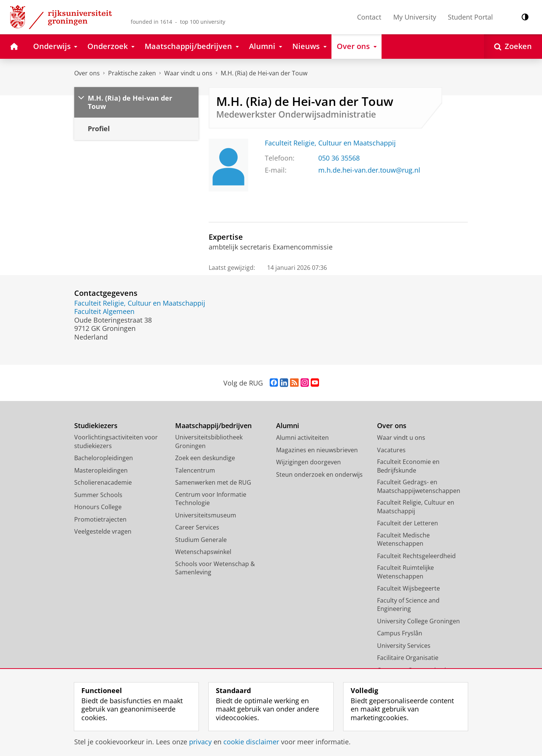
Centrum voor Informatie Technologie (211, 499)
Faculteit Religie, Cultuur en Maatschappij (330, 143)
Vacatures (391, 450)
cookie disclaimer (251, 742)
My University (415, 17)
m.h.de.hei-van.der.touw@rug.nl (369, 170)
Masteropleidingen (101, 470)
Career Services (197, 527)
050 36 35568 (339, 158)
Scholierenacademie (103, 482)
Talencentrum (195, 470)
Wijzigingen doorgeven (308, 462)
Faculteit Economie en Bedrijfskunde (408, 466)
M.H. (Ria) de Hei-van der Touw (264, 73)
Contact (369, 17)
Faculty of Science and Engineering (408, 605)
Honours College (98, 507)
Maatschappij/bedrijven (213, 426)
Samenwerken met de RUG (213, 482)
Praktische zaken (132, 73)
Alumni (288, 426)
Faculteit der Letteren (408, 523)
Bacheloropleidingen (104, 458)
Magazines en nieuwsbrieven (317, 450)
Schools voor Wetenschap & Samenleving (215, 568)
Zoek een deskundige (205, 458)
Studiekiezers (96, 426)
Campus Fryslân (400, 633)
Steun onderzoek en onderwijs (319, 474)
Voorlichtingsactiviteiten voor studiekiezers (116, 442)
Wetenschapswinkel (203, 552)
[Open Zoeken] (513, 47)
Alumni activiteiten (302, 438)
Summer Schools (98, 495)
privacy (200, 742)
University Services (404, 646)
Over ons (87, 73)
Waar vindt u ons (188, 73)
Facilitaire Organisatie (408, 658)
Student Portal (470, 17)
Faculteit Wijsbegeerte (408, 588)
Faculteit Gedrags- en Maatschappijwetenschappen (419, 486)
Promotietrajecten (100, 519)
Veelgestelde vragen (103, 531)
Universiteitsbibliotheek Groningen (209, 442)
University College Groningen (418, 621)
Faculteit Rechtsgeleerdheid (416, 556)
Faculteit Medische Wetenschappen (403, 539)
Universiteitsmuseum (206, 515)
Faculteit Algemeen (104, 311)
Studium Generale (201, 540)
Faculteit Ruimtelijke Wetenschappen (405, 572)
